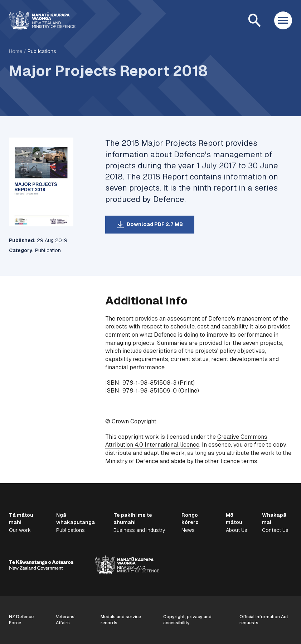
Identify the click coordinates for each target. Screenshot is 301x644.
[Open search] (254, 20)
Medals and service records (121, 620)
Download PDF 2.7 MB (155, 224)
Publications (42, 51)
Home (16, 51)
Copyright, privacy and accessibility (187, 620)
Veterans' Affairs (66, 620)
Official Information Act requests (264, 620)
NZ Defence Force (21, 620)
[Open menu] (283, 20)
